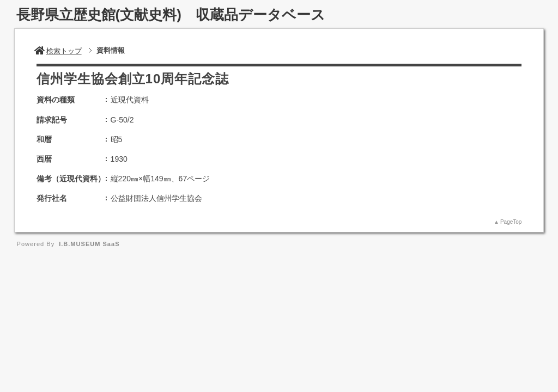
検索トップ (58, 51)
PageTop (511, 222)
